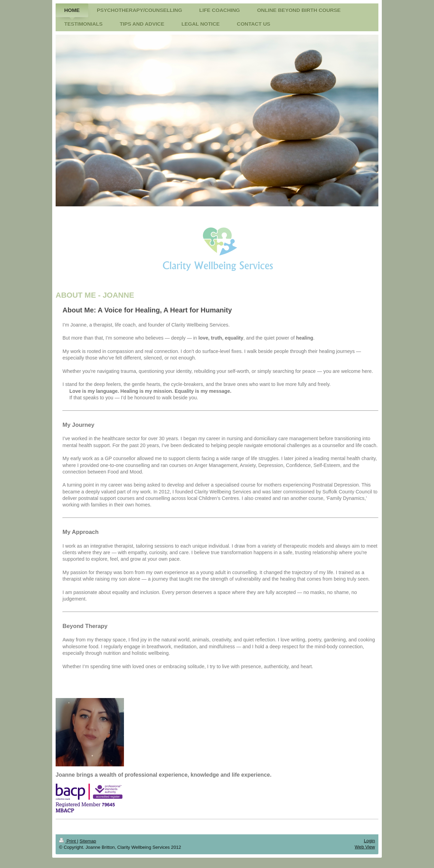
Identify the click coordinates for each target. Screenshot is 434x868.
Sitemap (88, 841)
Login (369, 841)
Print (68, 841)
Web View (365, 847)
